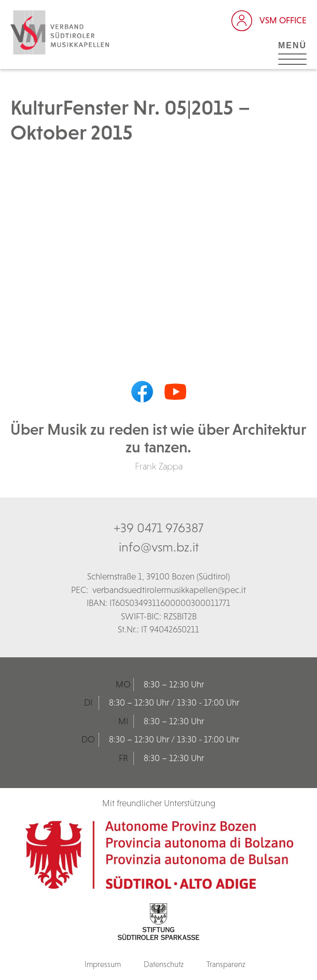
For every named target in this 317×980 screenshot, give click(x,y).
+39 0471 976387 (158, 528)
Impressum (103, 964)
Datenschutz (164, 964)
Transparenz (226, 964)
